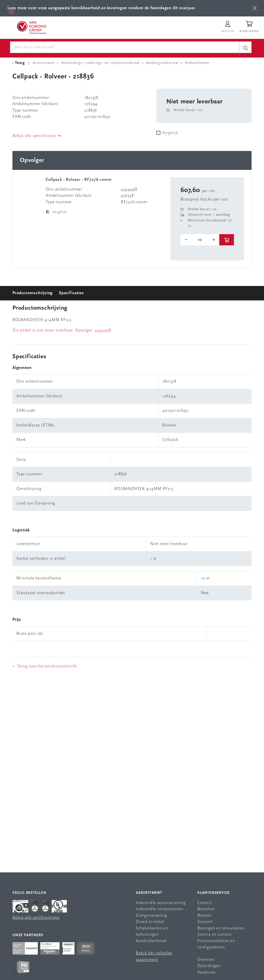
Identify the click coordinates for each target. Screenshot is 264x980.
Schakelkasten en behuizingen (152, 933)
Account (205, 923)
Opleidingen (209, 967)
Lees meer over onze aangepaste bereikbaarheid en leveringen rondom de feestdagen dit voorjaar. (102, 8)
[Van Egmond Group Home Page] (33, 28)
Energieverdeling (151, 917)
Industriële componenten (159, 910)
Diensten (206, 961)
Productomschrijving (33, 294)
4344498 (103, 331)
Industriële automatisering (161, 904)
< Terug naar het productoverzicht (45, 667)
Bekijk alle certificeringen (36, 919)
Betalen (205, 917)
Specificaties (71, 294)
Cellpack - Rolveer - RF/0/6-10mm (79, 181)
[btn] (255, 8)
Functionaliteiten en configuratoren (216, 945)
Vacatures (206, 973)
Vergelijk (170, 134)
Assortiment (149, 894)
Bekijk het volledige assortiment (154, 958)
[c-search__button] (245, 48)
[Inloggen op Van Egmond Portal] (228, 28)
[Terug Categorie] (19, 64)
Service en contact (214, 936)
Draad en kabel (150, 923)
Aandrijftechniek (151, 942)
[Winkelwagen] (250, 28)
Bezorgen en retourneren (221, 929)
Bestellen (206, 910)
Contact (205, 904)
